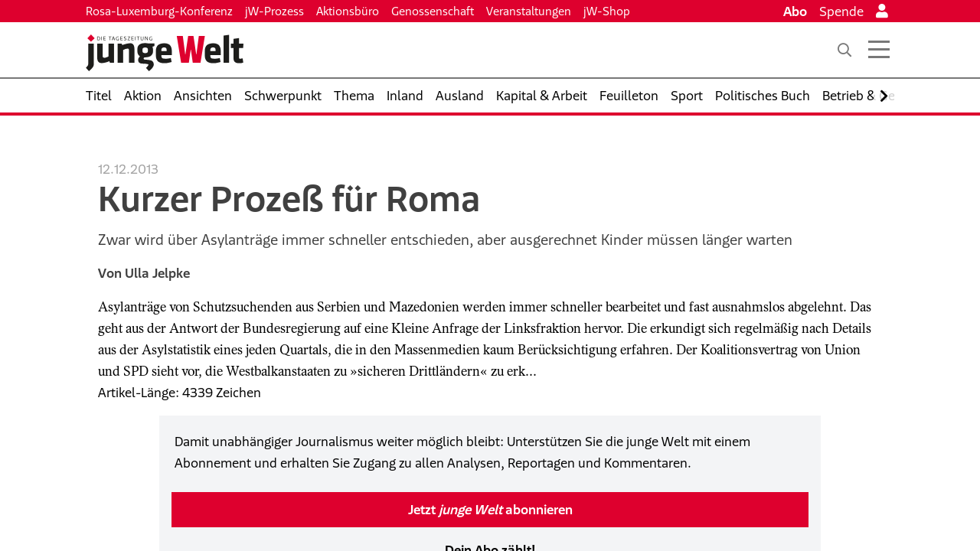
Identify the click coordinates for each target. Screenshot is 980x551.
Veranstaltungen (529, 11)
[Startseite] (165, 53)
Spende (841, 11)
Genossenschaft (433, 11)
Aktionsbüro (348, 11)
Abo (795, 11)
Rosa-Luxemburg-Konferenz (159, 11)
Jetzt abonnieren (490, 510)
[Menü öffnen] (879, 50)
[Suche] (844, 50)
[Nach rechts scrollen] (884, 96)
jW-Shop (607, 11)
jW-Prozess (274, 11)
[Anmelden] (882, 11)
